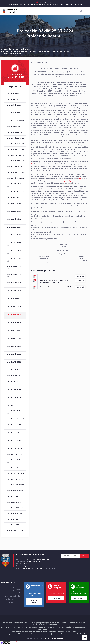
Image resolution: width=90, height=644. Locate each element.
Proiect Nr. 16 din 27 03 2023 (13, 442)
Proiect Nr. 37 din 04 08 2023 (13, 284)
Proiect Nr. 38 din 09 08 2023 (13, 276)
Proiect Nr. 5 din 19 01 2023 (14, 508)
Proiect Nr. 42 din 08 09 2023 (13, 244)
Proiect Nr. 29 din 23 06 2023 (13, 347)
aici (46, 206)
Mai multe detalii (34, 602)
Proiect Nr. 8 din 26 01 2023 (15, 491)
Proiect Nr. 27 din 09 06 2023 (13, 363)
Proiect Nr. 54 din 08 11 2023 (15, 161)
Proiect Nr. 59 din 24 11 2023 (15, 132)
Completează (56, 598)
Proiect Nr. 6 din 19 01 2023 (14, 502)
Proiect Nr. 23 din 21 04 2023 (13, 391)
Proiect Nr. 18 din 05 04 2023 (13, 426)
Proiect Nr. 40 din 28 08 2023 (13, 260)
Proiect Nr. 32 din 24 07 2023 (13, 323)
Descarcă (80, 276)
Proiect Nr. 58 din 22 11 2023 (15, 138)
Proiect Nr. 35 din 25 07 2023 (13, 300)
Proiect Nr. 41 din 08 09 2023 (13, 252)
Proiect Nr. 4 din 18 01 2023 (15, 514)
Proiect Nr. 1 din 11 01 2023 (14, 531)
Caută (84, 556)
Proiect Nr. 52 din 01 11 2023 (15, 172)
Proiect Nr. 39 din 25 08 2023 (13, 268)
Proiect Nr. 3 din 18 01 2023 (14, 519)
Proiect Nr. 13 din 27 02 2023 (13, 461)
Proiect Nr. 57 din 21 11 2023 (15, 144)
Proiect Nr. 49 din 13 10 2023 (15, 192)
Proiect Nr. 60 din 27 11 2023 (15, 127)
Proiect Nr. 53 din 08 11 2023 (15, 167)
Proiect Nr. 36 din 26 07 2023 (13, 292)
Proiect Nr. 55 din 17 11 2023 (15, 155)
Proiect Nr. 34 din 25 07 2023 (13, 308)
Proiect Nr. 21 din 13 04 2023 (15, 405)
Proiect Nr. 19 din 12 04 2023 (15, 419)
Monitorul (15, 49)
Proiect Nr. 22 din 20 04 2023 (13, 398)
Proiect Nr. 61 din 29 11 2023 (15, 121)
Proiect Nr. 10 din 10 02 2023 (15, 479)
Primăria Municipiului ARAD (54, 638)
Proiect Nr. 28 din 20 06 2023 (13, 355)
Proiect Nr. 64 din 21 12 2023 (15, 99)
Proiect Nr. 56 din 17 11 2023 (15, 150)
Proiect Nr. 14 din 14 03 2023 (15, 454)
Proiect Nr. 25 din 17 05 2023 (15, 376)
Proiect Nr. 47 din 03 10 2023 (13, 204)
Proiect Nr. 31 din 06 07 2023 (13, 331)
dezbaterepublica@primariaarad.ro (69, 181)
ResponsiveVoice (14, 642)
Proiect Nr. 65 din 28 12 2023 (15, 94)
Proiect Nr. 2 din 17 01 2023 (14, 525)
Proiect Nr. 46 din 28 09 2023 (13, 212)
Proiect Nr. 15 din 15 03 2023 (15, 448)
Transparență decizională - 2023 (12, 54)
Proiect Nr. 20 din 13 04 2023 (13, 412)
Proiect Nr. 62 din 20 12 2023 (13, 114)
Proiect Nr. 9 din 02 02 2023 (15, 485)
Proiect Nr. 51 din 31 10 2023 (15, 178)
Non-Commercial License (16, 643)
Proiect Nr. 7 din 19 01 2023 (14, 496)
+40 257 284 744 (25, 564)
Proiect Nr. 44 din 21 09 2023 (13, 228)
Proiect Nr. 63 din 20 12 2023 (13, 106)
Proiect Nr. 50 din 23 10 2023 (13, 185)
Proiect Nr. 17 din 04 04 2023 (13, 434)
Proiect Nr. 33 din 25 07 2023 (13, 316)
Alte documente (25, 49)
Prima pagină (5, 49)
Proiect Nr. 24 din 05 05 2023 (13, 383)
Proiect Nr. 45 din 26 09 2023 (13, 220)
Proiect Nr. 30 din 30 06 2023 (13, 339)
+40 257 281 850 (44, 2)
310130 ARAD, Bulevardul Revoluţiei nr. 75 (35, 559)
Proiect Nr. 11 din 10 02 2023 (15, 474)
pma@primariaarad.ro (28, 566)
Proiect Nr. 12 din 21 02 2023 (15, 468)
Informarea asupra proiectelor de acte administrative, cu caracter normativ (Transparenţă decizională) (34, 51)
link (32, 164)
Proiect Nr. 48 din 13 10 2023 (15, 198)
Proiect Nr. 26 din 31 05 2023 (15, 370)
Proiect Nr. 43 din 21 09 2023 (13, 236)
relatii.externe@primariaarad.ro (32, 568)
